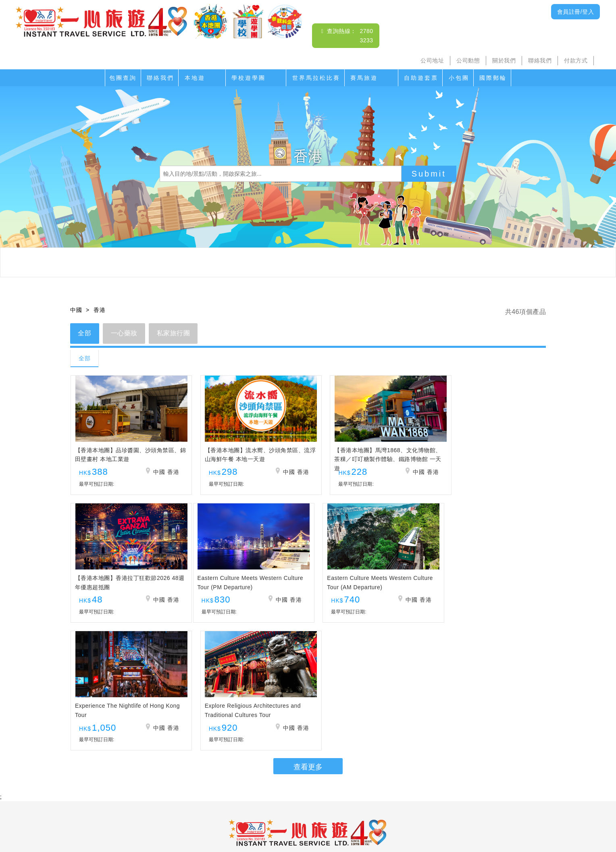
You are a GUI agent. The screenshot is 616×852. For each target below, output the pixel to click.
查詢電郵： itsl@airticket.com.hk (308, 748)
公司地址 (432, 60)
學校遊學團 (249, 78)
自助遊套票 (421, 78)
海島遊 (205, 795)
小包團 (459, 78)
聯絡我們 (540, 60)
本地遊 (195, 78)
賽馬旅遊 (364, 78)
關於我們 (504, 60)
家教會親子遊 (278, 795)
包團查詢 (123, 78)
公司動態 (468, 60)
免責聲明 (404, 811)
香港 (99, 310)
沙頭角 (179, 795)
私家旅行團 (175, 334)
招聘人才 (372, 811)
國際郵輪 (493, 78)
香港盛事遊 (399, 795)
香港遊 (431, 795)
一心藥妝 (125, 334)
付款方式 (576, 60)
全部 (85, 334)
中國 (76, 310)
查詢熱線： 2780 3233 (308, 739)
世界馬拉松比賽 (316, 78)
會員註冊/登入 (575, 12)
